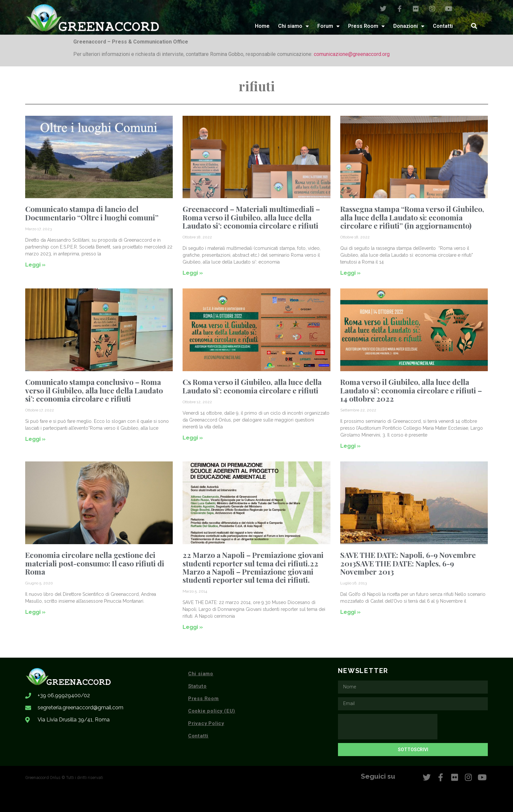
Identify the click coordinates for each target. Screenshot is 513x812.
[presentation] (388, 727)
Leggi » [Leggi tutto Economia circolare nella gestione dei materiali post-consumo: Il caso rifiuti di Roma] (35, 612)
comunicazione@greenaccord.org (352, 54)
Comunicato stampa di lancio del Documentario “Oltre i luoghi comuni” (92, 213)
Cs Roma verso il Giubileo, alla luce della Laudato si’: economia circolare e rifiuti (252, 386)
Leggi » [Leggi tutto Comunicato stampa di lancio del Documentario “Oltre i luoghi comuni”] (35, 265)
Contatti (443, 26)
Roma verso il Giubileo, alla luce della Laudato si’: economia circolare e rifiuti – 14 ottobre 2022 (411, 390)
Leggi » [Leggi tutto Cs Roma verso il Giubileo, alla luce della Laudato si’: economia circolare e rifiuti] (193, 438)
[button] (474, 26)
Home (262, 26)
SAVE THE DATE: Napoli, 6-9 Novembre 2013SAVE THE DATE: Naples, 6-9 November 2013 (408, 563)
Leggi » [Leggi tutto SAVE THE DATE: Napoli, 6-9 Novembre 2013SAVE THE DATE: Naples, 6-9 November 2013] (350, 612)
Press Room (366, 26)
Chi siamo (293, 26)
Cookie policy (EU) (212, 711)
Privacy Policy (206, 723)
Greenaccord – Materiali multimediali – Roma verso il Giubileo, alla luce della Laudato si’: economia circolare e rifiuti (251, 217)
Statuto (197, 686)
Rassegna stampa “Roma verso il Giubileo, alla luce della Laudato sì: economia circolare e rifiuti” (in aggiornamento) (412, 217)
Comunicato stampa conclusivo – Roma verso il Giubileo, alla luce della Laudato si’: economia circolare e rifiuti (94, 390)
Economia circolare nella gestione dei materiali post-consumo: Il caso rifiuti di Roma (95, 563)
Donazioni (409, 26)
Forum (328, 26)
